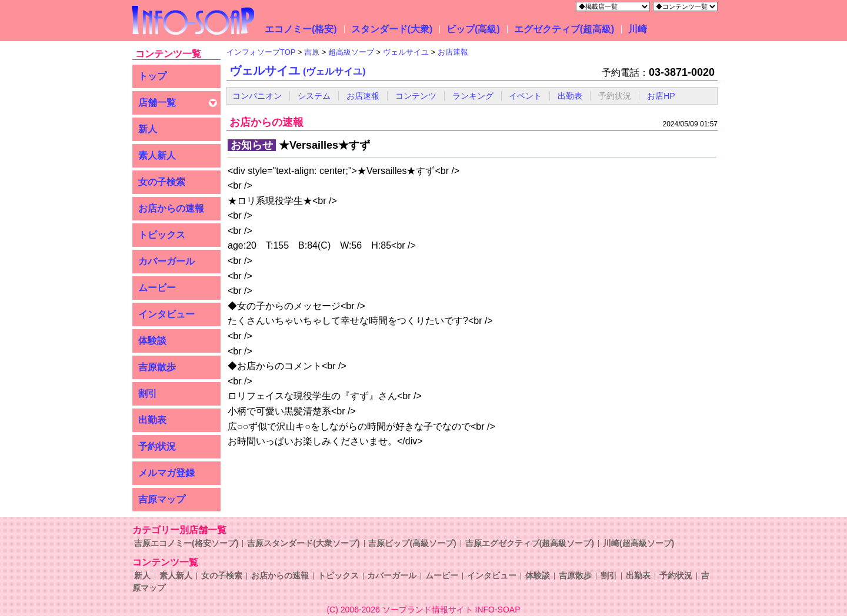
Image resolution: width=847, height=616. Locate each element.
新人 (148, 129)
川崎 (638, 29)
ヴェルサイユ (298, 71)
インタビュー (166, 314)
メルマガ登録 (166, 473)
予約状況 (157, 446)
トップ (152, 76)
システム (314, 96)
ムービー (157, 288)
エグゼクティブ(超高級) (564, 29)
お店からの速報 (171, 208)
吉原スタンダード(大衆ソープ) (303, 543)
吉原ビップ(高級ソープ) (412, 543)
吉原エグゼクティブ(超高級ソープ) (530, 543)
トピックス (162, 235)
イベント (525, 96)
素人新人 (157, 155)
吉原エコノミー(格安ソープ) (186, 543)
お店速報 (363, 96)
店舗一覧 (157, 103)
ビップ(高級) (473, 29)
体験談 (152, 341)
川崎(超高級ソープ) (638, 543)
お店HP (661, 96)
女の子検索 (162, 182)
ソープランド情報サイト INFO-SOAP (451, 610)
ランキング (473, 96)
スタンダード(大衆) (392, 29)
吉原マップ (162, 499)
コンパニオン (257, 96)
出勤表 (152, 420)
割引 (148, 394)
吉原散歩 (157, 367)
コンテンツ (416, 96)
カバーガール (166, 261)
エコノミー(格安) (301, 29)
